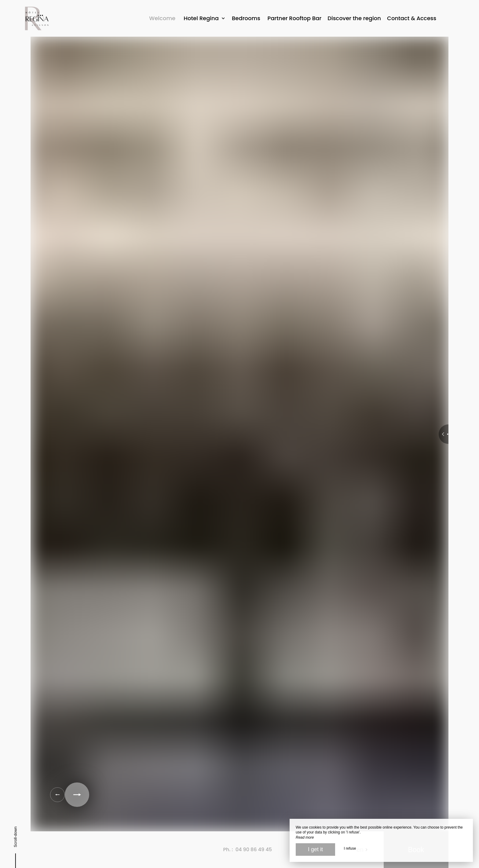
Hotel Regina (204, 18)
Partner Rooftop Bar (294, 18)
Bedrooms (246, 18)
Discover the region (354, 18)
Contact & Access (412, 18)
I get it (315, 849)
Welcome (162, 18)
